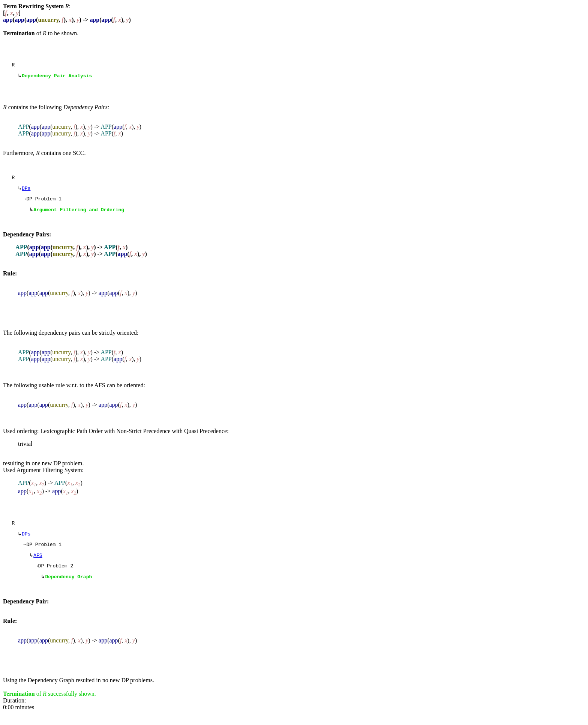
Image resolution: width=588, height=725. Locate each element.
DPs (26, 192)
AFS (38, 564)
